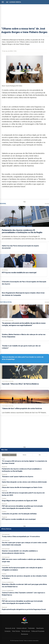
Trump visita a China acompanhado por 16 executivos (21, 536)
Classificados (40, 628)
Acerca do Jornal (10, 628)
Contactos (8, 631)
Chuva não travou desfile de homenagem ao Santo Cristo (22, 487)
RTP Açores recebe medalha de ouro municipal (19, 273)
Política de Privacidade (38, 631)
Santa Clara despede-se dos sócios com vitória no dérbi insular (24, 482)
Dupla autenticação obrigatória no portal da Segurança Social (24, 609)
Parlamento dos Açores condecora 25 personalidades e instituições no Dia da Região (22, 231)
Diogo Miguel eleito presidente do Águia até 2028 (19, 501)
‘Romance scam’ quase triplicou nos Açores (18, 477)
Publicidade (31, 628)
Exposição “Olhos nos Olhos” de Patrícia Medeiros (20, 384)
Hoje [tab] (9, 455)
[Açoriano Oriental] (25, 624)
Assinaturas (25, 634)
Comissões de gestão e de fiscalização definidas (19, 514)
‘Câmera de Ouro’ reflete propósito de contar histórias (22, 409)
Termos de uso (26, 631)
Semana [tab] (24, 455)
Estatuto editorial (22, 628)
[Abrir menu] (3, 2)
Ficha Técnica (16, 631)
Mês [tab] (40, 455)
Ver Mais (47, 204)
